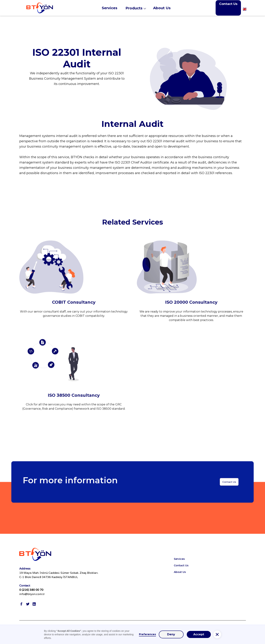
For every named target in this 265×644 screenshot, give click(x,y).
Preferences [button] (147, 634)
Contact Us (228, 4)
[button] (138, 8)
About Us (180, 572)
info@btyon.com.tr (32, 594)
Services (179, 559)
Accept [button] (199, 634)
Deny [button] (171, 634)
